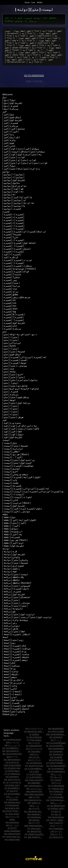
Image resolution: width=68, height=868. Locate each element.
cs (6, 775)
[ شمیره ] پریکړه (12, 332)
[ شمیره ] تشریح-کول (14, 327)
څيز (5, 115)
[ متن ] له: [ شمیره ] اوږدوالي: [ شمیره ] (24, 361)
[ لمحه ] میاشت (11, 669)
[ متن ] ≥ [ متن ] (10, 418)
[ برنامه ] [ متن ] (11, 604)
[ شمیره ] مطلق (10, 298)
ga (6, 812)
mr (30, 801)
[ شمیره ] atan (10, 312)
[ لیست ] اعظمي (11, 455)
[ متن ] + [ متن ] (10, 352)
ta (52, 778)
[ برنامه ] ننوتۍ (11, 629)
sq (51, 761)
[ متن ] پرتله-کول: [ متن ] (16, 407)
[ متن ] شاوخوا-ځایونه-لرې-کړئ (21, 392)
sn (51, 755)
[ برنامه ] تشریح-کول (14, 598)
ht (4, 841)
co (5, 772)
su (48, 770)
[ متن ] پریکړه (10, 398)
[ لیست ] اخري (10, 475)
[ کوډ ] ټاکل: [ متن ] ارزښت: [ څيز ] (21, 432)
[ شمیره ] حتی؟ (10, 241)
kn (30, 761)
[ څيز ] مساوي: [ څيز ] (14, 132)
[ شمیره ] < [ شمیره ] (13, 224)
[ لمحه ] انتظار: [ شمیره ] (16, 638)
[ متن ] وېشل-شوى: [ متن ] (16, 401)
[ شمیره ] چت (10, 292)
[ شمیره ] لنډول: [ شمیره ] (16, 252)
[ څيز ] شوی (8, 147)
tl (50, 793)
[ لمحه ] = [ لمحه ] (12, 695)
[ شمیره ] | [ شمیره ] (13, 321)
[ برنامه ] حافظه (11, 584)
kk (29, 755)
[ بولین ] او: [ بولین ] (14, 204)
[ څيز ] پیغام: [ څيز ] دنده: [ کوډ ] (21, 152)
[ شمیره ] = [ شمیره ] (13, 229)
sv (50, 773)
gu (7, 821)
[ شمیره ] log (9, 315)
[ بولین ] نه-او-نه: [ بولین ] (18, 207)
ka (27, 753)
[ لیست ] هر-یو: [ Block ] (16, 458)
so (50, 758)
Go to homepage (34, 79)
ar (6, 749)
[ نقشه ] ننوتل (10, 532)
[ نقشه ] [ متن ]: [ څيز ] (14, 527)
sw (49, 775)
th (53, 787)
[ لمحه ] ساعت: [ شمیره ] (16, 658)
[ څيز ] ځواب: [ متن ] (14, 161)
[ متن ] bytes (9, 349)
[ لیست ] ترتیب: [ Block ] (17, 507)
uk (48, 804)
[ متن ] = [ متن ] (10, 341)
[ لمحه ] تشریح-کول (13, 704)
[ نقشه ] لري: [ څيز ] (13, 547)
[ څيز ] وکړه (9, 144)
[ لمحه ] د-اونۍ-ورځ (14, 686)
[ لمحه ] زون (9, 647)
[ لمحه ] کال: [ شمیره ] (14, 649)
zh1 (52, 835)
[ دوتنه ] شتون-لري (13, 569)
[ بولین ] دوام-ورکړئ (14, 189)
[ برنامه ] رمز (10, 627)
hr (6, 838)
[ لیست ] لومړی (11, 472)
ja (29, 747)
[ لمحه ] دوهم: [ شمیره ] (15, 664)
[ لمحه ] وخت (10, 689)
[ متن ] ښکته (9, 375)
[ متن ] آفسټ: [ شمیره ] (15, 364)
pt (26, 838)
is (27, 741)
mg (27, 784)
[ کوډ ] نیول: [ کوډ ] (13, 438)
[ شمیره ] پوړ (10, 284)
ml (28, 793)
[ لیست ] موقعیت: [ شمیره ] (18, 469)
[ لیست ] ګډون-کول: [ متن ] (17, 467)
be (4, 755)
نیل (5, 101)
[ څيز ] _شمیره (10, 127)
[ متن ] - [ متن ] (10, 387)
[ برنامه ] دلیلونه (12, 612)
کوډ (5, 424)
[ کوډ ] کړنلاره (10, 261)
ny (29, 821)
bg (4, 758)
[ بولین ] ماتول (11, 187)
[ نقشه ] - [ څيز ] (11, 529)
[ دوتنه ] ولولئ (11, 561)
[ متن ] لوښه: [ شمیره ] (14, 367)
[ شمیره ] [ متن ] (11, 287)
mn (28, 795)
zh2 (52, 838)
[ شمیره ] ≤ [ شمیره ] (13, 227)
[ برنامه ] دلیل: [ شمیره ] (16, 592)
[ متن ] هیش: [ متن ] (13, 421)
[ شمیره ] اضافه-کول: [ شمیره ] (19, 247)
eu (6, 798)
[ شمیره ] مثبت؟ (12, 278)
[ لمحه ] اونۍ (10, 701)
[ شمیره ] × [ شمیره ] (13, 255)
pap (26, 830)
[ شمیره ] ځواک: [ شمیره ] (16, 275)
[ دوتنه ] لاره (10, 555)
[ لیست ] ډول (10, 447)
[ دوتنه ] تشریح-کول (14, 558)
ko (29, 764)
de (6, 783)
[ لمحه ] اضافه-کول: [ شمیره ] (18, 709)
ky (27, 770)
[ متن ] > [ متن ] (10, 415)
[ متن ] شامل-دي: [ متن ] (15, 389)
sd (51, 741)
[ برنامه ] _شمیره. (12, 595)
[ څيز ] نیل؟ (9, 169)
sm (50, 753)
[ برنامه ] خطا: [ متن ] (14, 635)
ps (29, 835)
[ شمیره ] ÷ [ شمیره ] (13, 267)
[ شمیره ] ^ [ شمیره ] (13, 324)
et (8, 795)
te (51, 781)
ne (30, 813)
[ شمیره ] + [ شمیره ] (13, 244)
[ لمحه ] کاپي (10, 692)
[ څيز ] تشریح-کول (12, 124)
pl (29, 833)
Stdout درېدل (10, 718)
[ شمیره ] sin (9, 304)
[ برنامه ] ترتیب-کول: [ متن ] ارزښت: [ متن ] (27, 621)
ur (52, 807)
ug (50, 801)
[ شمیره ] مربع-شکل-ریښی (16, 301)
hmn (7, 835)
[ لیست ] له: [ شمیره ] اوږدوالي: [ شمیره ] (26, 492)
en (6, 789)
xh (50, 821)
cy (6, 778)
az (4, 752)
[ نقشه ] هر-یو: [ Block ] (15, 544)
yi (51, 830)
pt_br (28, 841)
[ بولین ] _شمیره (12, 212)
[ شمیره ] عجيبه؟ (12, 238)
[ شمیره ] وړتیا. (11, 289)
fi (7, 803)
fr (6, 806)
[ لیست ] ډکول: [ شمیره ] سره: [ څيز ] (22, 512)
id (25, 735)
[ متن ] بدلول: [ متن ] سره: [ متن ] (20, 384)
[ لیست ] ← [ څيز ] (12, 461)
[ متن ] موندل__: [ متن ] (15, 369)
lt (28, 778)
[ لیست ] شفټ (10, 487)
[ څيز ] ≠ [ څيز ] (10, 135)
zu (50, 841)
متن (5, 335)
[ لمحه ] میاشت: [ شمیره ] (16, 652)
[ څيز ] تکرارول (11, 141)
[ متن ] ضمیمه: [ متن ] (14, 355)
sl (47, 750)
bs (5, 764)
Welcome (7, 98)
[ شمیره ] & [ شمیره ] (13, 318)
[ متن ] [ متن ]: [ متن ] (13, 381)
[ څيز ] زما (8, 138)
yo (50, 833)
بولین (6, 175)
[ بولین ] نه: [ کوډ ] (13, 195)
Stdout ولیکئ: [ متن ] (14, 715)
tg (52, 784)
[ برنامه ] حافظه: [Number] (17, 587)
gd (4, 815)
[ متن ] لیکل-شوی (12, 358)
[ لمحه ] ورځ (9, 672)
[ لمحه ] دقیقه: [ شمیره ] (16, 661)
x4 (52, 818)
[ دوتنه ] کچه (10, 575)
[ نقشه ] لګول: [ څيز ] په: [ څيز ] (19, 524)
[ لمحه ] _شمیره (11, 706)
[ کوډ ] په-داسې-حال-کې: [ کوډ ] (19, 429)
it (28, 744)
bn (8, 761)
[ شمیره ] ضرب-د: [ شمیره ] (17, 264)
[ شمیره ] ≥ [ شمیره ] (13, 221)
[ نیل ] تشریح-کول (12, 107)
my (31, 810)
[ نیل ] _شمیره (10, 109)
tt (51, 798)
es (6, 792)
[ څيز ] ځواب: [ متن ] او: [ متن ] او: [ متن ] (25, 167)
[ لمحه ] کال (9, 667)
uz (49, 810)
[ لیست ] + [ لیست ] (13, 498)
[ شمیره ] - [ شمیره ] (13, 249)
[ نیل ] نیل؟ (9, 104)
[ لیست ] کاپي (10, 504)
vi (49, 813)
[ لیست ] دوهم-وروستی (15, 478)
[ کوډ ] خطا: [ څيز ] (12, 435)
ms (26, 804)
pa (30, 827)
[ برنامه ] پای (9, 615)
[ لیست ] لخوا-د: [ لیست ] (17, 501)
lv (28, 781)
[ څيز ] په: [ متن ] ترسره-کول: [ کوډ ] (22, 158)
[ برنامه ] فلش (10, 632)
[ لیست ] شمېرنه (12, 489)
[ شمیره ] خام (10, 329)
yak (51, 827)
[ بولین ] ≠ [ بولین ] (13, 181)
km (31, 758)
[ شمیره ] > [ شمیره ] (13, 218)
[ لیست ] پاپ (10, 484)
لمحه (5, 641)
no (29, 818)
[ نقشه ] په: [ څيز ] (12, 538)
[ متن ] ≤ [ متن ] (10, 412)
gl (7, 818)
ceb (6, 769)
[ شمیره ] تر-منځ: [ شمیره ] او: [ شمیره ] (24, 235)
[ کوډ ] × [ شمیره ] (12, 258)
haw (12, 823)
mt (29, 807)
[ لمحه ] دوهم (10, 681)
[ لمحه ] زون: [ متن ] (13, 644)
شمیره (6, 215)
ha (7, 826)
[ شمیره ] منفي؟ (11, 281)
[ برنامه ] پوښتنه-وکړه (15, 624)
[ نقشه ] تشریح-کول (13, 549)
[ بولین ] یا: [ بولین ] (14, 209)
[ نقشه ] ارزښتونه (12, 535)
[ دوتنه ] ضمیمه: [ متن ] (15, 567)
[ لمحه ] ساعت (10, 675)
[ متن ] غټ (8, 372)
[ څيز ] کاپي (9, 149)
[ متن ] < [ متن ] (10, 409)
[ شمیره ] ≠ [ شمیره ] (13, 232)
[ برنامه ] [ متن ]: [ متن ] (15, 609)
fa (8, 801)
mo (26, 798)
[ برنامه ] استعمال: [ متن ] (16, 601)
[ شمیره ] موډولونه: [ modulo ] (19, 272)
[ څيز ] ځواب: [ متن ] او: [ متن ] (19, 164)
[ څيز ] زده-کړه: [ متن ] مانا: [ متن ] (21, 172)
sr (50, 764)
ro (50, 733)
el (5, 786)
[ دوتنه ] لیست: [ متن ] (15, 578)
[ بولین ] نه (9, 198)
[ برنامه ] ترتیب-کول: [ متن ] (18, 618)
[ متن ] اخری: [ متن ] (13, 378)
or (30, 824)
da (7, 781)
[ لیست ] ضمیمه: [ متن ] (15, 449)
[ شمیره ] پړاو (10, 295)
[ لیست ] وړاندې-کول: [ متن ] (18, 464)
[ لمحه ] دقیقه (10, 678)
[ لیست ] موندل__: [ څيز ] (16, 515)
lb (26, 773)
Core (33, 2)
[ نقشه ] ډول (9, 521)
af (5, 744)
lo (31, 775)
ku (28, 767)
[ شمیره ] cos (9, 307)
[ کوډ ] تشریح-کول (12, 441)
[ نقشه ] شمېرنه (11, 541)
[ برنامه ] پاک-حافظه (13, 581)
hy (27, 733)
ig (30, 738)
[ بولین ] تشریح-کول (14, 184)
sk (48, 747)
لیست (6, 444)
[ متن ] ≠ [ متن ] (10, 344)
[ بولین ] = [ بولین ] (13, 178)
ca (7, 766)
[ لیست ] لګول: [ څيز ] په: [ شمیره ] (21, 481)
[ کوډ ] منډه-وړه (12, 427)
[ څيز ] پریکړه (10, 129)
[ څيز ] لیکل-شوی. (12, 121)
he (7, 829)
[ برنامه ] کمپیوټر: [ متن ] (16, 589)
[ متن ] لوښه (9, 404)
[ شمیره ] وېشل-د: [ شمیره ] (17, 269)
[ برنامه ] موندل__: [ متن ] (16, 607)
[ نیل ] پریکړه (10, 112)
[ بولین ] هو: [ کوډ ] (13, 192)
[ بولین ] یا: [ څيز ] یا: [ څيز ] (17, 201)
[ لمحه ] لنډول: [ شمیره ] (16, 712)
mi (29, 787)
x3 (52, 815)
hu (6, 843)
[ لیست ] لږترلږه (12, 452)
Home (27, 2)
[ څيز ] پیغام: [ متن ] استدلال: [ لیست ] (24, 155)
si (52, 744)
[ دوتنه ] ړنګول (11, 572)
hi (9, 832)
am (8, 746)
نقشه (5, 518)
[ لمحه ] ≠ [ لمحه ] (12, 698)
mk (26, 790)
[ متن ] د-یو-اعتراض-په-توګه (20, 338)
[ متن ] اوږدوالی (12, 347)
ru (50, 735)
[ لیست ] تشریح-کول (14, 509)
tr (50, 795)
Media (40, 2)
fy (7, 809)
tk (49, 790)
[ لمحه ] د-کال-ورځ (13, 684)
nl (26, 815)
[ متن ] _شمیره (10, 395)
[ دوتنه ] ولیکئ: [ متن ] (15, 564)
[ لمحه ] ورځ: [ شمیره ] (14, 655)
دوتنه (6, 552)
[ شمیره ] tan (9, 309)
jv (27, 750)
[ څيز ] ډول (8, 118)
